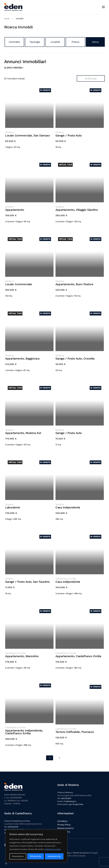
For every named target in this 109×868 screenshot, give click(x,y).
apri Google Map (76, 801)
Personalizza (18, 856)
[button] (103, 7)
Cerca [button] (95, 42)
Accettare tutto (54, 856)
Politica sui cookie (53, 849)
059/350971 (66, 795)
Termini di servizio (81, 849)
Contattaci (62, 818)
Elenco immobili (14, 68)
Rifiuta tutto (36, 856)
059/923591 (13, 823)
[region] (36, 846)
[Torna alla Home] (13, 7)
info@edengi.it (70, 798)
